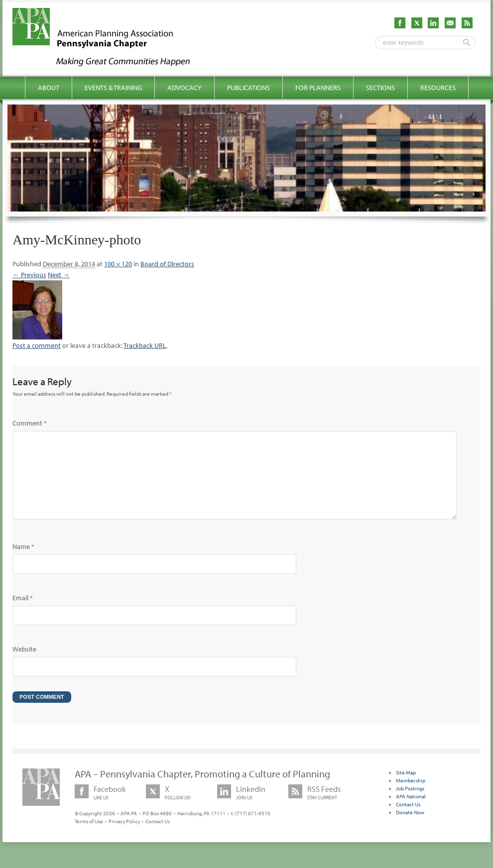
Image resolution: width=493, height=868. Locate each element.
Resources (438, 88)
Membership (411, 796)
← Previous (29, 275)
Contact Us (158, 837)
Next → (59, 275)
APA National (411, 812)
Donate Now (410, 828)
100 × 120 (118, 264)
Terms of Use (89, 837)
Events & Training (113, 88)
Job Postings (410, 804)
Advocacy (185, 88)
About (49, 88)
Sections (380, 88)
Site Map (406, 788)
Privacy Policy (124, 837)
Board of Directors (167, 264)
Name (23, 562)
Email (23, 614)
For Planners (318, 88)
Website (24, 665)
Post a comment (37, 345)
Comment (30, 423)
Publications (248, 88)
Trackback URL (145, 345)
